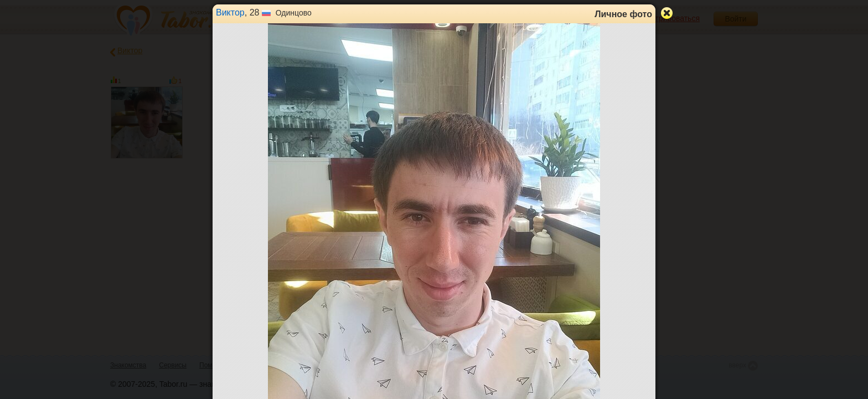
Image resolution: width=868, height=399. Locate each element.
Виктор (230, 12)
